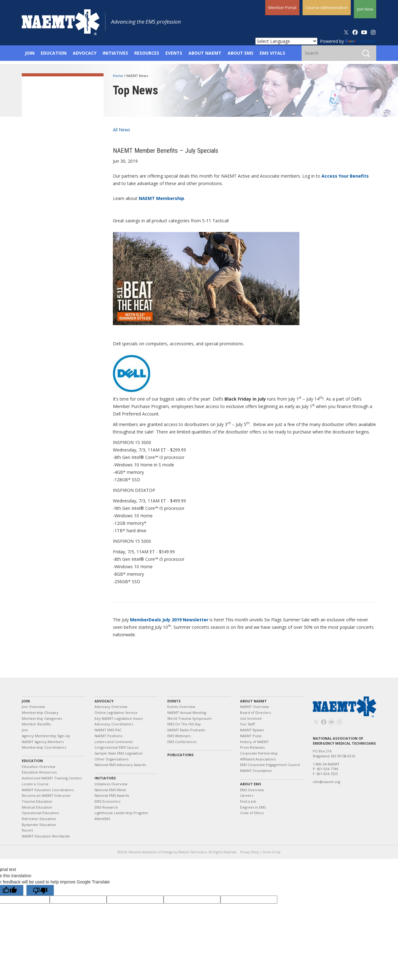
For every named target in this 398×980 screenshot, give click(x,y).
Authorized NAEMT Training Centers (52, 778)
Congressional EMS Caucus (116, 747)
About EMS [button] (241, 53)
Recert (27, 830)
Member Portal (282, 7)
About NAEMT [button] (205, 53)
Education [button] (54, 53)
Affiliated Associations (258, 759)
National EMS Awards (112, 795)
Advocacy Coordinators (114, 724)
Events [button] (174, 53)
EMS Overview (252, 790)
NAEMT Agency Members (43, 742)
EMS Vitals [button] (272, 53)
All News (122, 130)
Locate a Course (35, 784)
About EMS (251, 784)
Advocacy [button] (85, 53)
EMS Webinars (179, 736)
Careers (247, 795)
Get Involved (251, 718)
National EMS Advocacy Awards (120, 765)
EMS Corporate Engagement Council (270, 765)
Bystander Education (39, 825)
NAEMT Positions (108, 736)
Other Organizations (111, 759)
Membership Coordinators (44, 747)
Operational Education (40, 813)
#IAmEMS (102, 819)
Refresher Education (39, 819)
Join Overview (33, 707)
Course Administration (327, 7)
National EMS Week (110, 790)
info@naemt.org (326, 782)
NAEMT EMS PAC (108, 730)
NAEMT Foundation (256, 771)
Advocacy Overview (111, 707)
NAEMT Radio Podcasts (186, 730)
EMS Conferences (182, 742)
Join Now (365, 9)
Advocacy (104, 701)
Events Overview (181, 707)
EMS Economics (107, 801)
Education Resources (39, 772)
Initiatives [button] (115, 53)
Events (174, 701)
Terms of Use (271, 852)
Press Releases (252, 747)
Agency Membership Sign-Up (46, 736)
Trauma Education (37, 801)
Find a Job (248, 801)
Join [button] (30, 53)
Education (32, 761)
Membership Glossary (40, 712)
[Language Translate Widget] (286, 41)
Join (26, 701)
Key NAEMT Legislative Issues (119, 718)
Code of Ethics (252, 813)
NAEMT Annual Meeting (187, 712)
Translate (360, 41)
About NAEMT (253, 701)
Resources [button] (147, 53)
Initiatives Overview (111, 784)
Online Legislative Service (116, 712)
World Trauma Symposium (190, 718)
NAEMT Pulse (251, 736)
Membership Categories (42, 718)
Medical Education (37, 807)
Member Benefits (36, 724)
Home (118, 76)
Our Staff (247, 724)
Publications (180, 755)
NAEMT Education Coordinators (48, 790)
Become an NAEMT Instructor (46, 795)
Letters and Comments (114, 742)
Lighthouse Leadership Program (121, 813)
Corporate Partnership (259, 753)
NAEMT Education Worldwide (46, 836)
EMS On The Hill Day (184, 724)
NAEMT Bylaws (252, 730)
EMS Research (106, 807)
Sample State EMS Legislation (119, 753)
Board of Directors (255, 712)
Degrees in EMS (253, 807)
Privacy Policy (250, 852)
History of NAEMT (255, 742)
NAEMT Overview (255, 707)
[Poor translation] (40, 890)
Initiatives (105, 778)
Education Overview (39, 767)
